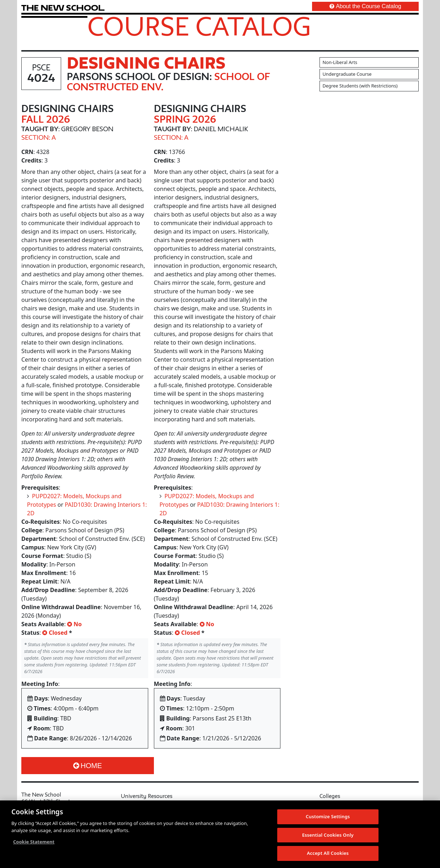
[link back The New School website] (63, 8)
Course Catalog (199, 26)
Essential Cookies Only (328, 835)
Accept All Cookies (328, 853)
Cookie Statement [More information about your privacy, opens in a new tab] (34, 842)
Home (88, 766)
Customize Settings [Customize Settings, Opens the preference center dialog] (328, 816)
